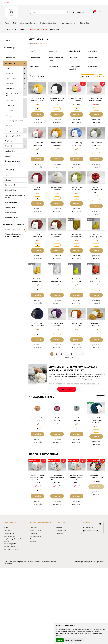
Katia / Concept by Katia (12, 95)
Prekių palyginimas (38, 76)
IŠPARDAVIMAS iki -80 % (38, 29)
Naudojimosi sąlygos (11, 212)
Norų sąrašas (60, 533)
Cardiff (8, 68)
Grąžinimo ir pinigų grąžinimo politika (15, 196)
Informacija (10, 523)
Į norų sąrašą (37, 122)
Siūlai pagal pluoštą (11, 131)
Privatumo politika (11, 202)
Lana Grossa (10, 111)
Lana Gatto (10, 101)
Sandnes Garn (11, 88)
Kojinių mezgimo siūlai (48, 23)
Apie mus (8, 180)
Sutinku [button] (60, 640)
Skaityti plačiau (67, 389)
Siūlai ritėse (10, 126)
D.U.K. (6, 175)
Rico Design (10, 83)
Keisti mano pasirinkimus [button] (74, 640)
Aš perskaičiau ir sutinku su (14, 235)
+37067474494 (89, 528)
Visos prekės (101, 396)
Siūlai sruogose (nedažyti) (14, 121)
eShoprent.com (99, 562)
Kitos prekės (9, 146)
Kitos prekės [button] (84, 23)
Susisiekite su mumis (11, 217)
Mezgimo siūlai (10, 63)
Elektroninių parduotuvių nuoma (84, 562)
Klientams (60, 523)
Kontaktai (33, 542)
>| (81, 354)
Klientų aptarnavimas (41, 523)
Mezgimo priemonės (11, 141)
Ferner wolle (10, 106)
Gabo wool (10, 73)
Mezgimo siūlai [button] (10, 23)
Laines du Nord (11, 78)
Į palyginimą (37, 120)
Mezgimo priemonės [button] (68, 23)
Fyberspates (10, 116)
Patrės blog (55, 29)
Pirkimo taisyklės (10, 190)
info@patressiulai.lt (90, 531)
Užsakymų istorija (61, 531)
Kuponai (23, 29)
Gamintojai (34, 533)
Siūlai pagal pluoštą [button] (28, 23)
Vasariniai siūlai (10, 29)
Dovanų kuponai (10, 207)
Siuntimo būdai (10, 185)
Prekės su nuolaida (36, 531)
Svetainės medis (35, 539)
